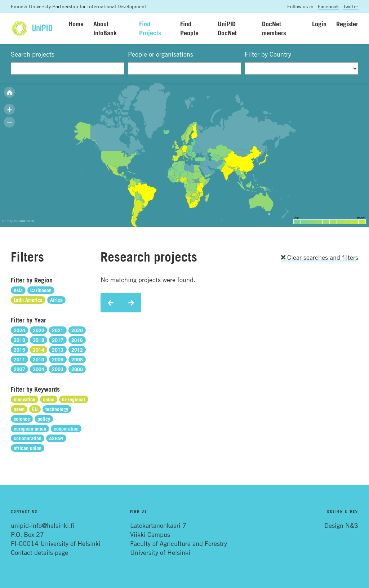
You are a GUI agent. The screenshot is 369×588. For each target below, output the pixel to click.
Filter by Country (268, 54)
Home (76, 24)
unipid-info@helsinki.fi (43, 525)
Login (319, 24)
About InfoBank (105, 28)
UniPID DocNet (227, 28)
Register (347, 24)
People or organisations (161, 54)
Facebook (328, 6)
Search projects (33, 54)
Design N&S (341, 525)
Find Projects (150, 28)
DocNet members (274, 28)
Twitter (351, 6)
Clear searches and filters (320, 257)
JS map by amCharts (18, 221)
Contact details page (39, 552)
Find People (189, 28)
